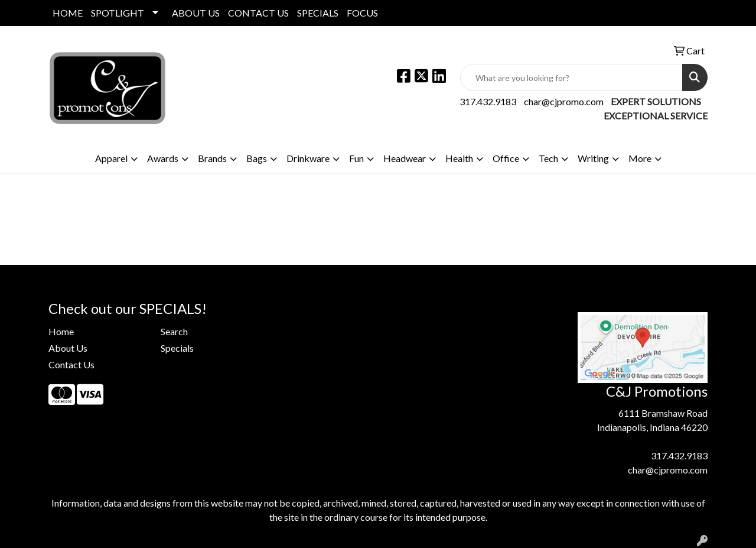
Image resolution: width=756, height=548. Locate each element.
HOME (68, 13)
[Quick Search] (571, 77)
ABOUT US (196, 13)
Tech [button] (548, 158)
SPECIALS (318, 13)
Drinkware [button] (308, 158)
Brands (212, 158)
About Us (68, 348)
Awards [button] (163, 158)
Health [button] (459, 158)
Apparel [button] (111, 158)
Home (61, 331)
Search (174, 331)
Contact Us (71, 364)
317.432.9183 (488, 101)
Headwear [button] (405, 158)
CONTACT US (258, 13)
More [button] (640, 158)
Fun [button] (356, 158)
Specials (177, 348)
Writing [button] (593, 158)
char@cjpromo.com (564, 101)
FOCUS (362, 13)
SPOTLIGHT (118, 13)
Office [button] (506, 158)
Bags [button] (257, 158)
